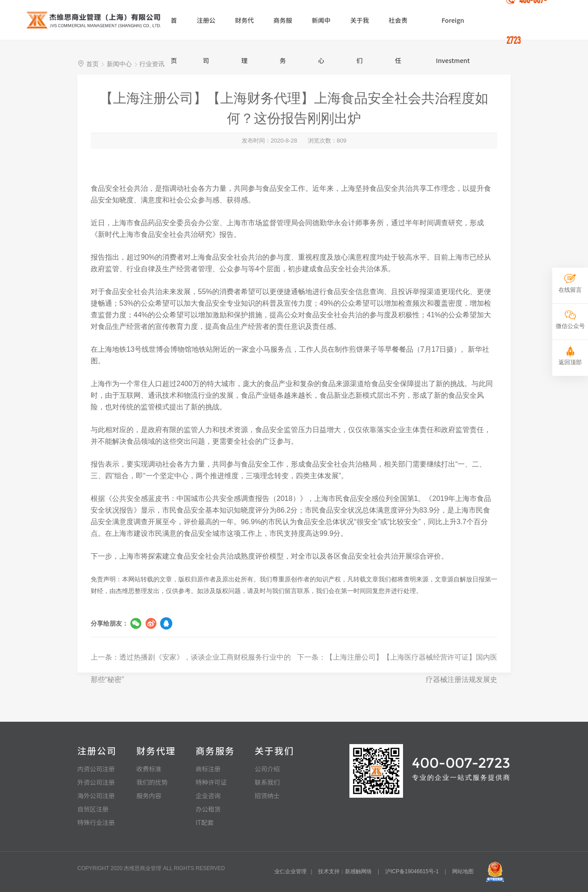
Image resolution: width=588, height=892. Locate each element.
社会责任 (398, 28)
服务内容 (149, 795)
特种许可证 (211, 782)
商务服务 (283, 28)
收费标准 (149, 769)
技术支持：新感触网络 (345, 871)
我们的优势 (152, 782)
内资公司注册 (96, 769)
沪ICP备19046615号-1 (412, 871)
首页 (174, 28)
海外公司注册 (96, 795)
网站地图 (463, 871)
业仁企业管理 (290, 871)
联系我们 (267, 782)
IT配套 (205, 822)
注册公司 (206, 28)
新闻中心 (321, 28)
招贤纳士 (267, 795)
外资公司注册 (96, 782)
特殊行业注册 (96, 822)
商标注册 (208, 769)
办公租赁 (208, 809)
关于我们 (360, 28)
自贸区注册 (93, 809)
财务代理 (244, 28)
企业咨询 (208, 795)
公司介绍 (267, 769)
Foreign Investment (453, 28)
